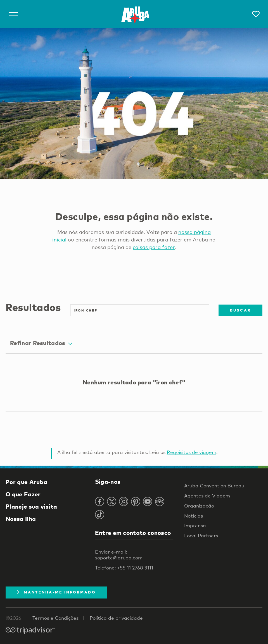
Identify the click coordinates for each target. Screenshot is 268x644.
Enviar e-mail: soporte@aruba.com (119, 555)
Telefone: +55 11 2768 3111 (124, 568)
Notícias (194, 516)
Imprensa (195, 526)
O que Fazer (23, 494)
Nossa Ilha (21, 519)
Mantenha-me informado (56, 592)
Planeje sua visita (31, 506)
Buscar (241, 310)
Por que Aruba (26, 482)
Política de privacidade (116, 618)
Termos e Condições (55, 618)
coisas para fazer (154, 247)
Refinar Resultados (41, 343)
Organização (199, 506)
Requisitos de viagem (192, 452)
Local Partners (201, 536)
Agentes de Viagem (207, 496)
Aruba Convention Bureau (214, 486)
